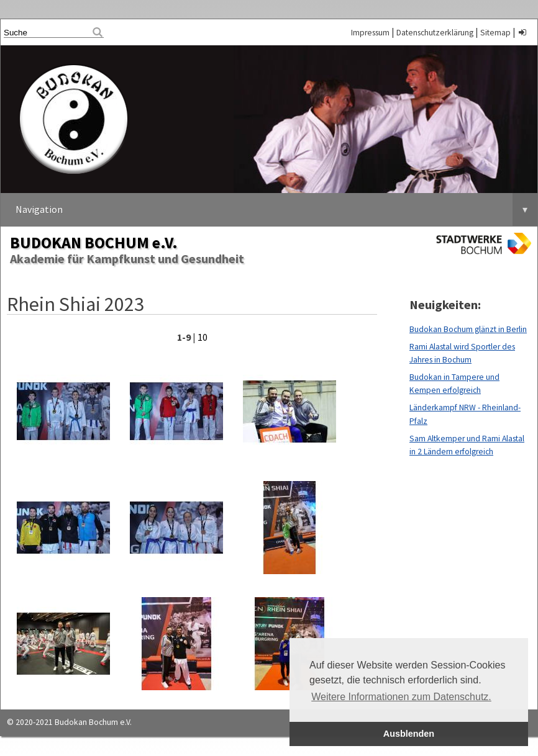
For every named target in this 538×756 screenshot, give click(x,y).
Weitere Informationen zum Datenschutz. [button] (401, 697)
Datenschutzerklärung (435, 33)
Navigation (276, 209)
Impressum (370, 33)
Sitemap (495, 33)
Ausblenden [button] (409, 734)
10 (203, 337)
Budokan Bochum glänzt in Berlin (468, 329)
